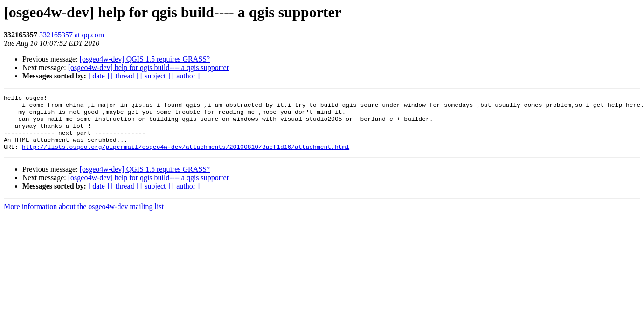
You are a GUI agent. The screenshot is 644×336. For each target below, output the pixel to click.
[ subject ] (155, 76)
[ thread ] (125, 76)
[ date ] (99, 76)
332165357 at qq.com (72, 35)
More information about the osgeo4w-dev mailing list (84, 218)
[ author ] (186, 76)
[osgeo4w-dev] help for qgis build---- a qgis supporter (149, 67)
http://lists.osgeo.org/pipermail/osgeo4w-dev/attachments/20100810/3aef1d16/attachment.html (186, 158)
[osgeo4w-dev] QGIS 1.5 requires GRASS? (145, 59)
